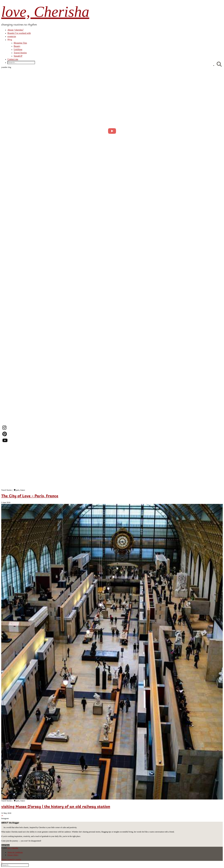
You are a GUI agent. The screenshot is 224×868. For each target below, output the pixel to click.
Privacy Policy (13, 855)
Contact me (13, 59)
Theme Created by (11, 859)
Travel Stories (20, 53)
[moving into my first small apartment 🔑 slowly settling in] (112, 131)
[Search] (219, 64)
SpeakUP (18, 56)
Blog (10, 40)
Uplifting (18, 49)
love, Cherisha (45, 12)
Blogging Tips (20, 43)
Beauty (17, 46)
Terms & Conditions (15, 852)
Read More (5, 845)
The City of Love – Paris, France (30, 496)
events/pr (12, 36)
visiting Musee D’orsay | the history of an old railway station (56, 807)
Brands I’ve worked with (19, 33)
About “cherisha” (16, 30)
